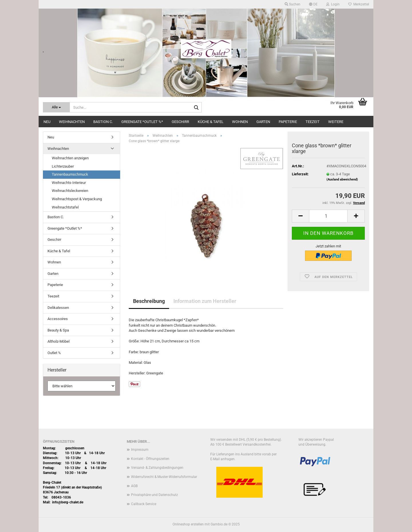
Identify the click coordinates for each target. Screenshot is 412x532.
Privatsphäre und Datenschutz (154, 495)
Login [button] (333, 4)
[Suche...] (56, 107)
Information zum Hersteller (205, 301)
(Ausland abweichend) (342, 179)
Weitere (336, 122)
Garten (263, 122)
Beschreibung (149, 301)
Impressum (140, 450)
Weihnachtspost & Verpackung (77, 199)
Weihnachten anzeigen (70, 158)
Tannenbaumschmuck (70, 174)
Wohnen (240, 122)
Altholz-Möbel (59, 341)
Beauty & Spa (58, 330)
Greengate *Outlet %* (142, 122)
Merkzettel (359, 4)
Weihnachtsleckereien (70, 191)
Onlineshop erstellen (188, 524)
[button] (313, 4)
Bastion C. (103, 122)
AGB (134, 486)
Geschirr (180, 122)
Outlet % (54, 353)
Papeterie (288, 122)
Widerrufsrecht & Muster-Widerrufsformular (164, 477)
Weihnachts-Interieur (69, 183)
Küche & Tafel (211, 122)
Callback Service (144, 504)
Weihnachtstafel (65, 207)
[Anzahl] (328, 216)
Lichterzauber (63, 166)
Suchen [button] (293, 4)
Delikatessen (58, 308)
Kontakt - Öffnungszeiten (150, 459)
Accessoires (58, 319)
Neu (47, 122)
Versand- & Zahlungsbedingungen (157, 468)
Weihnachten (72, 122)
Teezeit (313, 122)
